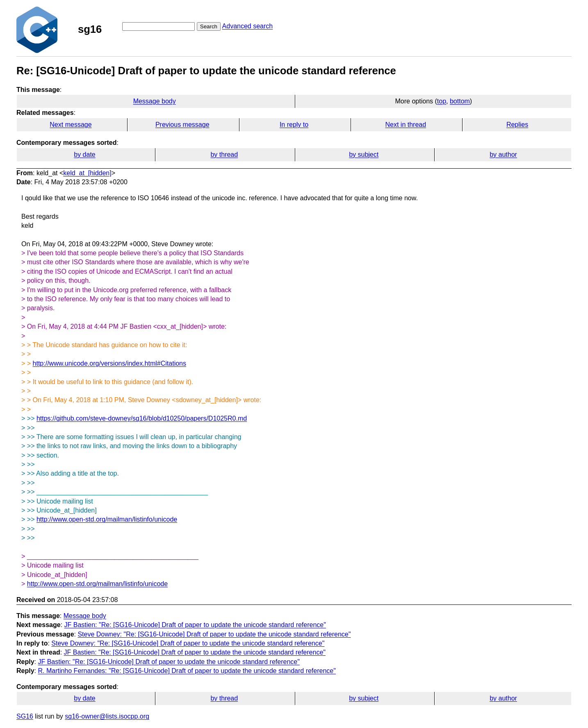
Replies (517, 125)
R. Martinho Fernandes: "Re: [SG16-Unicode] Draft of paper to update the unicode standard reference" (187, 671)
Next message (71, 125)
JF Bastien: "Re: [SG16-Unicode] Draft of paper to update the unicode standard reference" (195, 625)
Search (209, 26)
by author (503, 155)
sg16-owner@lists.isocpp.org (107, 716)
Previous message (182, 125)
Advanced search (248, 26)
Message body (155, 101)
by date (84, 155)
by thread (224, 155)
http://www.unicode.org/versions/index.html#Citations (109, 363)
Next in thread (406, 125)
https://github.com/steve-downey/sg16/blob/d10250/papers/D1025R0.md (142, 418)
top (442, 101)
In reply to (294, 125)
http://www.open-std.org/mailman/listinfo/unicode (107, 519)
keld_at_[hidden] (87, 173)
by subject (364, 155)
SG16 (25, 716)
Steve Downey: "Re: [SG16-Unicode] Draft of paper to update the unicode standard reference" (214, 634)
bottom (460, 101)
